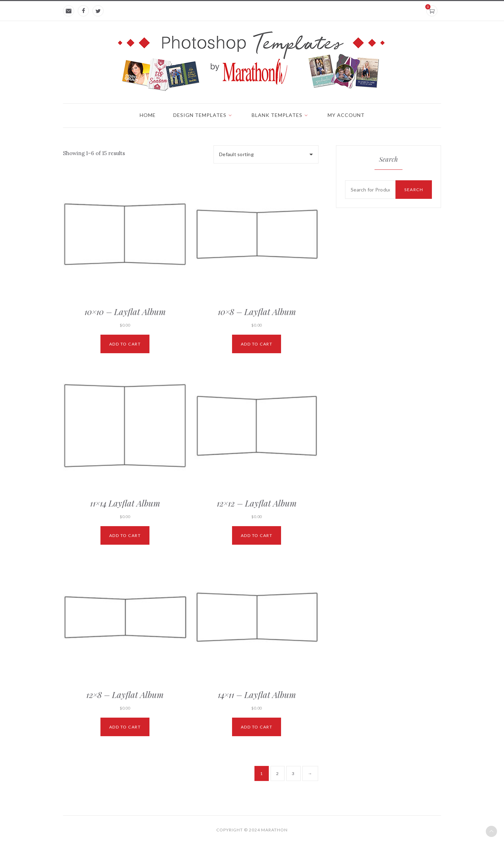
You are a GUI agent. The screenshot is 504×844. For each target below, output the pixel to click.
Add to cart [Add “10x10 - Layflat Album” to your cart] (125, 344)
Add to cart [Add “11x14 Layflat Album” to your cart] (125, 535)
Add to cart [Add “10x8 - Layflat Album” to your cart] (257, 344)
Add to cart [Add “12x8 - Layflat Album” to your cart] (125, 727)
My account (346, 115)
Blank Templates (277, 115)
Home (148, 115)
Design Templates (200, 115)
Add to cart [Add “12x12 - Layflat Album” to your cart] (257, 535)
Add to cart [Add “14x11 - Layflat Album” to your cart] (257, 727)
